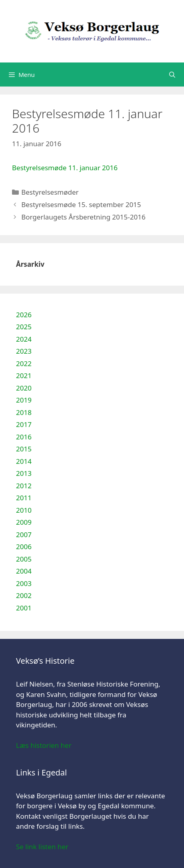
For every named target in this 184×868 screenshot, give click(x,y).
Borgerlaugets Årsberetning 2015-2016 (83, 217)
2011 (24, 498)
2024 (24, 339)
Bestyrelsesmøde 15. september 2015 (81, 204)
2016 (24, 437)
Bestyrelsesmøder (50, 192)
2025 (24, 327)
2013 (24, 473)
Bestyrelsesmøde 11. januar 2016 (65, 168)
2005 (24, 559)
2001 (24, 608)
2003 (24, 583)
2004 (24, 571)
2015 (24, 449)
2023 (24, 351)
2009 (24, 522)
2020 (24, 388)
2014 (24, 461)
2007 (24, 535)
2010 (24, 510)
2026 (24, 315)
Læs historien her (44, 745)
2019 (24, 400)
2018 (24, 412)
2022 (24, 364)
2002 (24, 595)
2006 (24, 547)
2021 (24, 376)
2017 (24, 424)
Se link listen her (42, 847)
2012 (24, 486)
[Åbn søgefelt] (172, 75)
